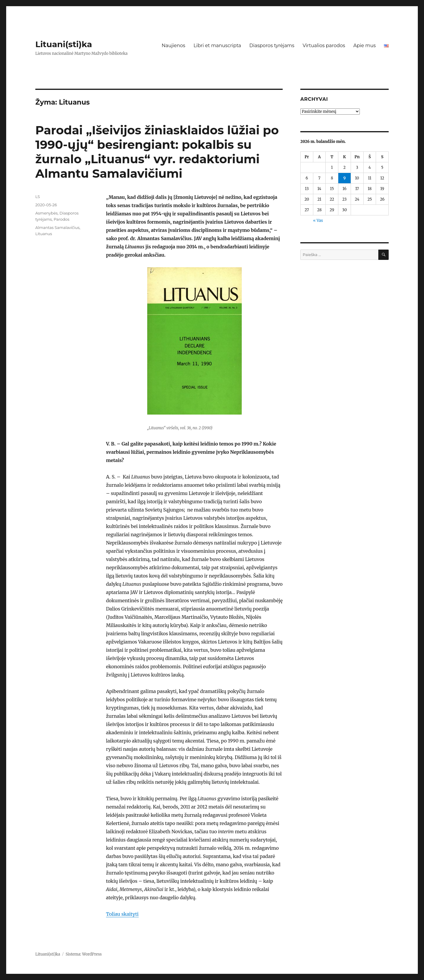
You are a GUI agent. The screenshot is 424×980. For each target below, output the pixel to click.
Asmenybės (47, 213)
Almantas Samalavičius (57, 227)
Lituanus (44, 234)
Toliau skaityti (122, 914)
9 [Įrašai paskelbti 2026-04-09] (344, 178)
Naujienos (173, 46)
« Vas (318, 221)
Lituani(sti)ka (64, 44)
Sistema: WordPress (84, 954)
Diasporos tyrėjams (272, 46)
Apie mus (365, 46)
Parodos (61, 219)
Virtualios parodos (324, 46)
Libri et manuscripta (217, 46)
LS (38, 197)
